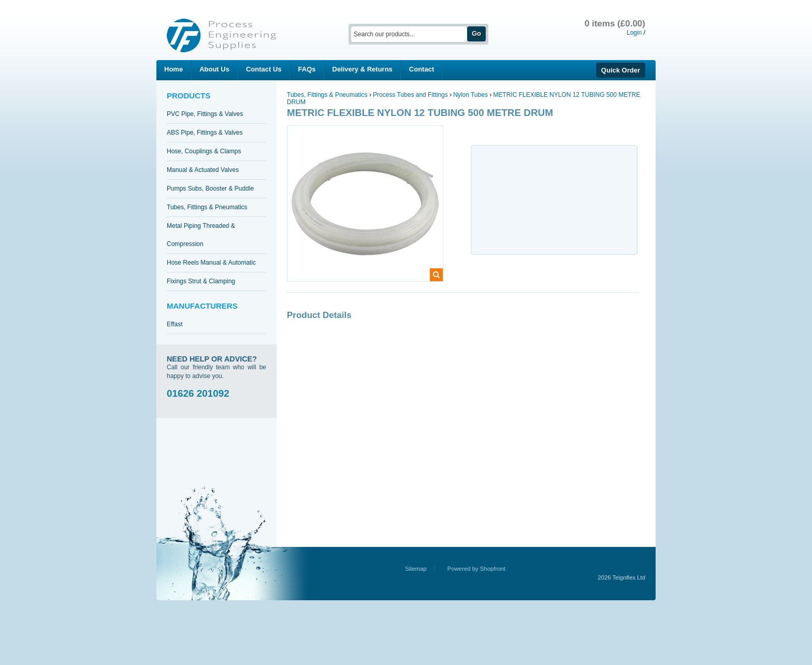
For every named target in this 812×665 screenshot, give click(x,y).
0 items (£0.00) (615, 24)
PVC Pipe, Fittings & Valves (205, 114)
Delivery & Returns (363, 69)
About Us (214, 69)
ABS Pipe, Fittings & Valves (205, 133)
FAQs (307, 69)
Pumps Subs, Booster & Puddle (210, 189)
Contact (422, 69)
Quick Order (621, 70)
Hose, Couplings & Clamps (204, 151)
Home (173, 69)
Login (634, 33)
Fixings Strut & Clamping (201, 281)
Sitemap (416, 569)
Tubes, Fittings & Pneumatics (207, 207)
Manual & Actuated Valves (203, 170)
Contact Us (264, 69)
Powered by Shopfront (476, 569)
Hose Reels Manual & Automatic (211, 263)
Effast (175, 324)
